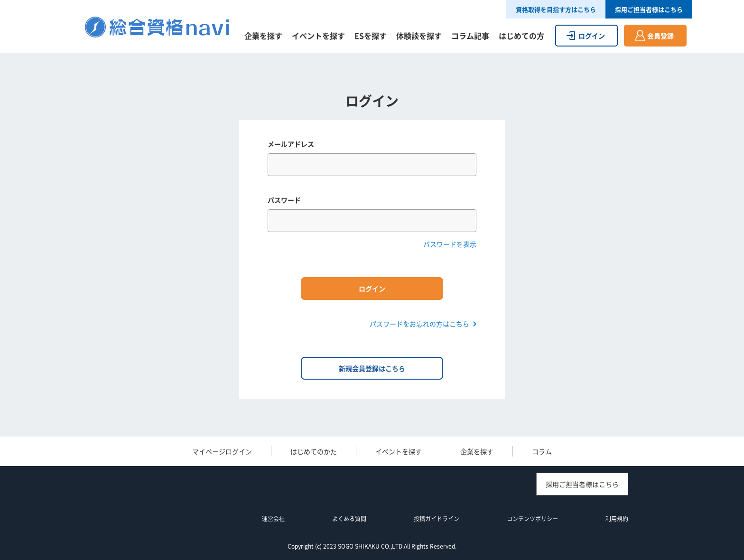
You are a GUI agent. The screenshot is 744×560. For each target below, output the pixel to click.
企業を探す (263, 36)
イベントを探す (318, 36)
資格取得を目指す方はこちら (556, 9)
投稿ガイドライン (437, 519)
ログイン (592, 36)
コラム (542, 451)
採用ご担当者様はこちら (649, 9)
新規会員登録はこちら (372, 368)
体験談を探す (419, 36)
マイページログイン (222, 451)
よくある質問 (349, 519)
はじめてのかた (314, 451)
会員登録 (660, 36)
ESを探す (371, 36)
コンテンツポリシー (532, 519)
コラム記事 (470, 36)
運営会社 (273, 519)
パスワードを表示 (450, 244)
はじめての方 (521, 36)
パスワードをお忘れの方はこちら (419, 324)
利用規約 (617, 519)
